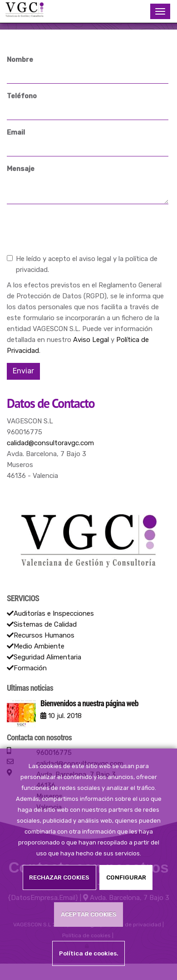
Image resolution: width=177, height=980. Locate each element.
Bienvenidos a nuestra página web (89, 703)
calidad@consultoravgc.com (50, 443)
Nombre (20, 60)
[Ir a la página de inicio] (24, 11)
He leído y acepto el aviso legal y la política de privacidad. (82, 264)
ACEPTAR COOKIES (89, 914)
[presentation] (76, 229)
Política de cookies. (89, 953)
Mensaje (21, 169)
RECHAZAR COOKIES (59, 877)
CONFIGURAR (126, 877)
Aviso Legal (91, 340)
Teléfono (22, 96)
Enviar (23, 371)
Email (16, 132)
